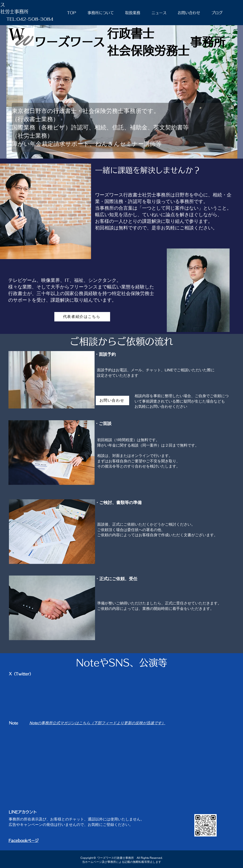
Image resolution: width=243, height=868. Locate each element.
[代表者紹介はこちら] (82, 317)
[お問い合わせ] (112, 400)
